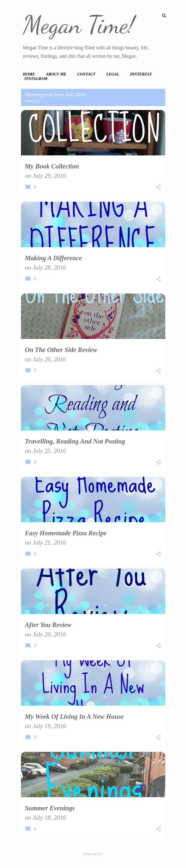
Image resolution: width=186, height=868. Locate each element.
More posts (93, 854)
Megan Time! (79, 25)
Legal (113, 74)
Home (29, 74)
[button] (158, 188)
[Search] (164, 16)
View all (32, 101)
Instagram (36, 79)
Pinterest (141, 74)
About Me (56, 74)
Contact (86, 74)
